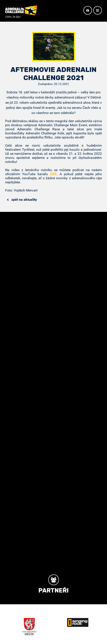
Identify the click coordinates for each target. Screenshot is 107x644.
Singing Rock (78, 622)
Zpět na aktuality (22, 200)
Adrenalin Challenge (21, 11)
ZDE (53, 174)
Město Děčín (29, 627)
